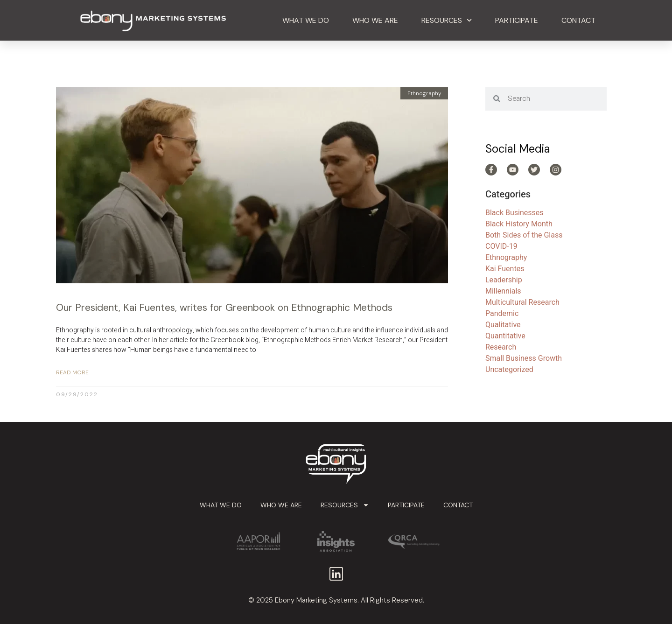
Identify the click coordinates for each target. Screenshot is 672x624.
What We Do (306, 20)
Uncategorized (509, 369)
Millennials (503, 291)
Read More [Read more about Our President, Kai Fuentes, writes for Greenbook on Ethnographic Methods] (72, 372)
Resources (447, 20)
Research (501, 347)
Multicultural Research (522, 302)
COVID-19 (501, 246)
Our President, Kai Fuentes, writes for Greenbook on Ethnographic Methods (224, 308)
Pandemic (502, 313)
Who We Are (375, 20)
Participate (517, 20)
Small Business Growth (524, 358)
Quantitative (505, 336)
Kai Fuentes (505, 269)
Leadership (504, 280)
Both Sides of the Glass (524, 235)
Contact (578, 20)
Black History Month (519, 224)
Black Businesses (514, 213)
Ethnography (506, 257)
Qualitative (503, 325)
